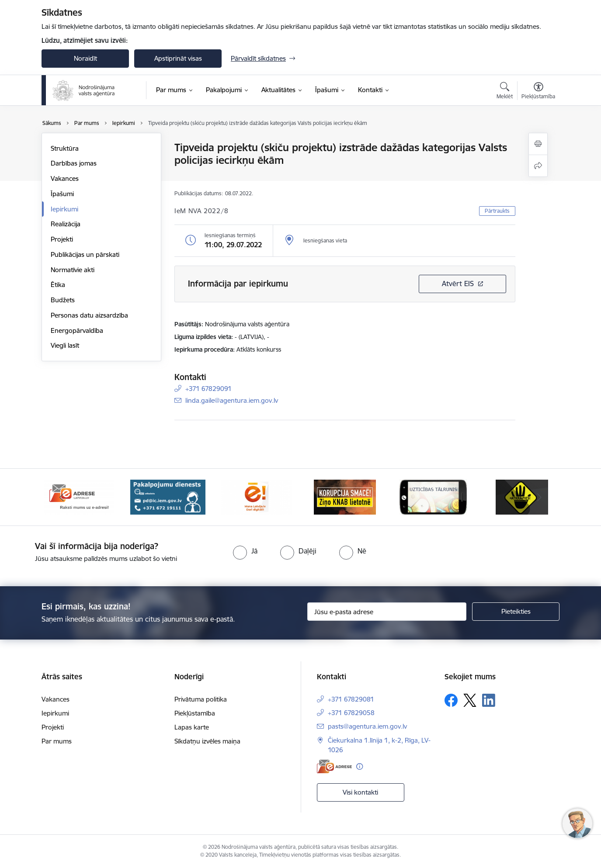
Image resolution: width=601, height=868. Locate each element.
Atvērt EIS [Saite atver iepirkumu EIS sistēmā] (458, 284)
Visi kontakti (360, 792)
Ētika (58, 285)
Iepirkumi (64, 209)
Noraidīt (85, 58)
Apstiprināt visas (178, 58)
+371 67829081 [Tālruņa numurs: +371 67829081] (351, 699)
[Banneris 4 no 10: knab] (345, 496)
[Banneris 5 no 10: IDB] (433, 496)
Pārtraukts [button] (497, 211)
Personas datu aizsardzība (89, 315)
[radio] (245, 551)
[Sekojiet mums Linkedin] (489, 700)
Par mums (57, 741)
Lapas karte (192, 727)
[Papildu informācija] (360, 766)
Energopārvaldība (77, 330)
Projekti (62, 239)
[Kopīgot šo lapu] (538, 166)
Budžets (63, 300)
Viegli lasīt (65, 345)
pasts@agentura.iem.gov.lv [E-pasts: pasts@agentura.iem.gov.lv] (367, 726)
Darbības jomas (74, 163)
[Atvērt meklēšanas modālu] (505, 92)
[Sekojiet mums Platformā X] (470, 700)
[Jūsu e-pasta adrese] (387, 612)
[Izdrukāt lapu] (538, 144)
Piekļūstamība (195, 713)
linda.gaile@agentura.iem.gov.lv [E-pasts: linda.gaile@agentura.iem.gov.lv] (232, 400)
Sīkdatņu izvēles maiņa (207, 741)
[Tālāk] (540, 497)
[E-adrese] (334, 766)
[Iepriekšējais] (62, 497)
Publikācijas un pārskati (85, 254)
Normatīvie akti (73, 270)
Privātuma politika (201, 699)
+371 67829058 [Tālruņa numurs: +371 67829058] (351, 713)
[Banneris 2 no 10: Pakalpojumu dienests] (168, 496)
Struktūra (65, 148)
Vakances (65, 178)
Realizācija (66, 224)
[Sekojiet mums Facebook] (451, 700)
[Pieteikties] (516, 612)
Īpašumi (62, 194)
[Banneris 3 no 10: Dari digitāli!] (256, 496)
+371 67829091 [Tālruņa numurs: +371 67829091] (208, 389)
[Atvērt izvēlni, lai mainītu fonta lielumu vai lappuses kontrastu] (538, 92)
